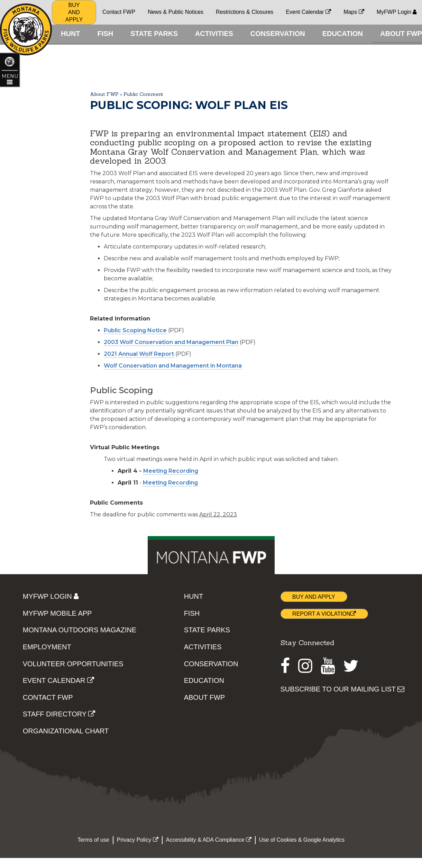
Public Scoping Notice (135, 386)
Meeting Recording (171, 527)
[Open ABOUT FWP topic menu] (10, 87)
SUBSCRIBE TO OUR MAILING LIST (343, 745)
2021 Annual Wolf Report (139, 410)
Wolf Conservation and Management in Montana (173, 421)
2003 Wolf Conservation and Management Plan (171, 398)
